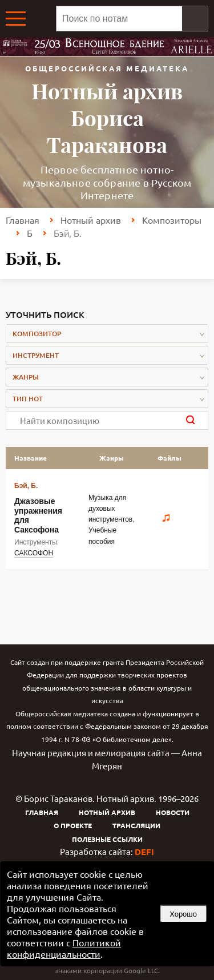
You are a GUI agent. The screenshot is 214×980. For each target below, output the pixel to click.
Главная (23, 220)
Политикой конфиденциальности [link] (64, 948)
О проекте (73, 825)
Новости (173, 812)
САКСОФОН (34, 553)
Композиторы (172, 220)
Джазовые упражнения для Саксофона (38, 515)
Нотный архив (91, 220)
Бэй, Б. (26, 486)
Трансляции (136, 825)
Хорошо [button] (183, 914)
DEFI (144, 852)
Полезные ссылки (107, 839)
